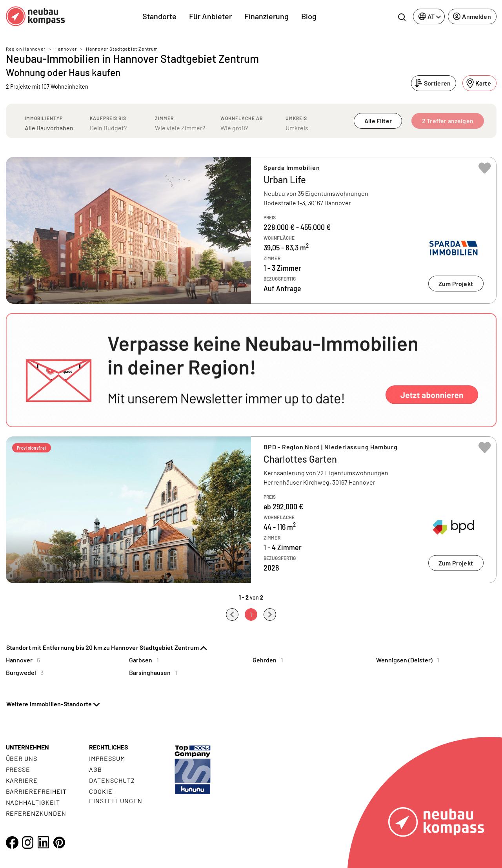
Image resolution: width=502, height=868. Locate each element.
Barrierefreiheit (36, 791)
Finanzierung (266, 16)
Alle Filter (378, 121)
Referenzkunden (36, 813)
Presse (18, 769)
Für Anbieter (210, 16)
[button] (251, 370)
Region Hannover (26, 49)
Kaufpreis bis (108, 118)
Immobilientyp (44, 118)
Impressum (107, 758)
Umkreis (296, 118)
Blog (309, 16)
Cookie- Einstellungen (115, 796)
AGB (95, 769)
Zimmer (164, 118)
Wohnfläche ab (242, 118)
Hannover (66, 49)
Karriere (22, 780)
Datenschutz (112, 780)
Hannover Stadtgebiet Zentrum (122, 49)
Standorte (159, 16)
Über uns (22, 758)
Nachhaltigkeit (33, 802)
